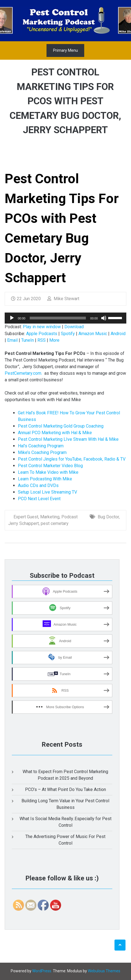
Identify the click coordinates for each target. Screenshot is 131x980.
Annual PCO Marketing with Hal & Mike (55, 433)
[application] (66, 318)
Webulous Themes (104, 971)
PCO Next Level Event (39, 499)
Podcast (69, 517)
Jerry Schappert (24, 523)
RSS (42, 340)
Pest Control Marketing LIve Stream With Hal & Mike (68, 439)
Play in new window (42, 327)
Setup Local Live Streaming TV (47, 492)
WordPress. (42, 971)
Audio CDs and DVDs (38, 485)
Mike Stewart (63, 299)
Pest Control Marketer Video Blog (50, 466)
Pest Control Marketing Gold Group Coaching (61, 426)
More (54, 340)
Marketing (50, 517)
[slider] (58, 318)
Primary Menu (65, 50)
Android (118, 334)
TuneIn (28, 340)
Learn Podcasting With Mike (45, 479)
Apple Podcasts (42, 334)
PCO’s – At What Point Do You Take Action (65, 789)
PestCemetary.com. (23, 373)
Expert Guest (26, 517)
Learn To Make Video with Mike (48, 472)
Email (12, 340)
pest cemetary (55, 523)
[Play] (12, 318)
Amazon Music (93, 334)
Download (74, 327)
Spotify (68, 334)
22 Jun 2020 (26, 299)
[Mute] (104, 318)
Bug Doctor (108, 517)
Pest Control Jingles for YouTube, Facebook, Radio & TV (72, 459)
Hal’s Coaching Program (41, 446)
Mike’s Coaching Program (42, 452)
